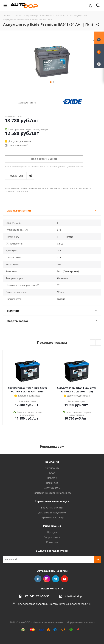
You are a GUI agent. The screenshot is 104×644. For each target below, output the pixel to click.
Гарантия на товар (52, 517)
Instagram (47, 579)
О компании (52, 468)
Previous (93, 343)
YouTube (64, 579)
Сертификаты (52, 488)
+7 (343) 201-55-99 (37, 596)
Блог (52, 473)
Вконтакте (38, 579)
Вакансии (52, 483)
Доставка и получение (52, 512)
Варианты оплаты (52, 507)
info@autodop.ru (75, 596)
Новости (52, 478)
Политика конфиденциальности (52, 493)
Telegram (56, 579)
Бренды (52, 532)
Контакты (52, 542)
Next (98, 343)
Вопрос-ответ (52, 537)
